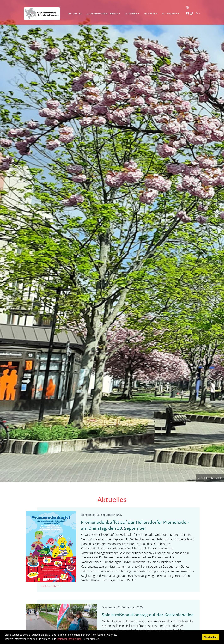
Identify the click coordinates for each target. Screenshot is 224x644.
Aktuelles (75, 14)
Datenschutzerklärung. (70, 639)
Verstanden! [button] (211, 637)
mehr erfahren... (52, 586)
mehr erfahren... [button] (92, 639)
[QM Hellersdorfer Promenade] (42, 14)
